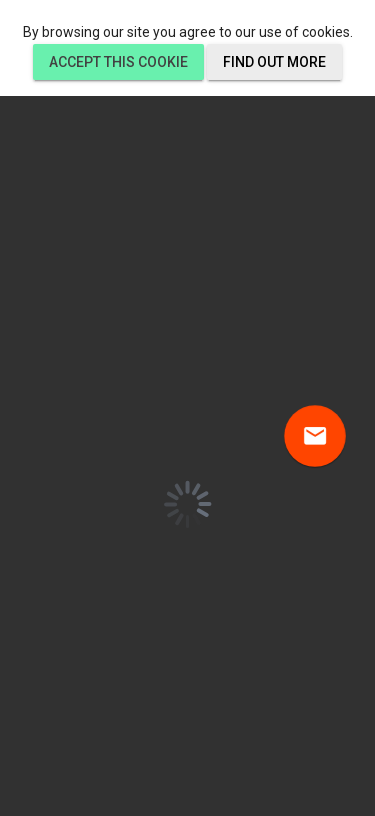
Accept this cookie (118, 62)
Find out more (274, 62)
